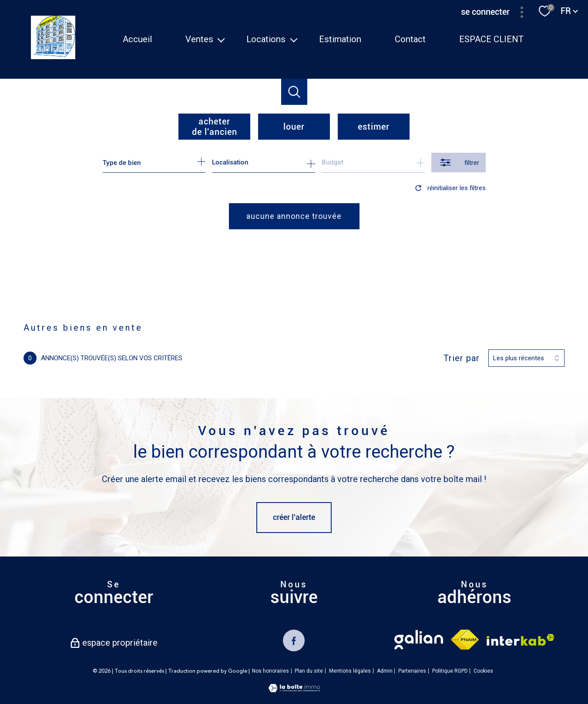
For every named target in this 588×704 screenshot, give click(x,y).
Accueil (137, 39)
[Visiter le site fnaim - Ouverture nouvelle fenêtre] (465, 640)
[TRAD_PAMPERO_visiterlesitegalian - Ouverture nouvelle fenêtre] (419, 640)
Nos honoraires (270, 671)
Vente (62, 308)
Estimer (374, 127)
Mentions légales (350, 671)
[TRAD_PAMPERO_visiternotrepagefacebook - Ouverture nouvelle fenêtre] (294, 640)
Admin (385, 671)
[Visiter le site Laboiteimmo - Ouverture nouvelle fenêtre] (294, 689)
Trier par (462, 358)
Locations (266, 39)
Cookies (483, 671)
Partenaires (412, 671)
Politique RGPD (450, 671)
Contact (410, 39)
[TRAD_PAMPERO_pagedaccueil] (53, 56)
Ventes (199, 39)
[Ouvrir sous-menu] (221, 39)
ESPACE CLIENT (491, 39)
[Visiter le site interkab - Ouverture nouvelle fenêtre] (521, 640)
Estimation (341, 39)
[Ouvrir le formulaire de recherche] (459, 163)
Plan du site (309, 671)
